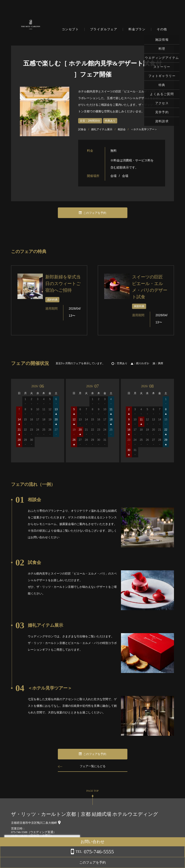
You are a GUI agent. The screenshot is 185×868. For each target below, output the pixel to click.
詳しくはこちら (45, 857)
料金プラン (137, 29)
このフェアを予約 (92, 213)
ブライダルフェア (104, 29)
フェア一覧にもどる (92, 766)
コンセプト (70, 29)
